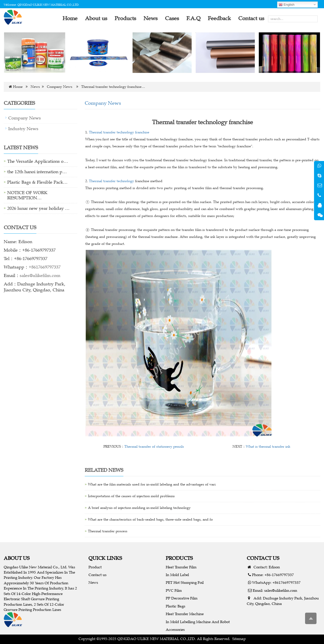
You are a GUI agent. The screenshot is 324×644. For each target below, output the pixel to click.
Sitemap (239, 639)
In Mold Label (177, 575)
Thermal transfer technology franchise (119, 132)
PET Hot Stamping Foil (185, 582)
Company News (60, 87)
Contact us (97, 575)
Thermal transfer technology (112, 181)
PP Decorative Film (182, 598)
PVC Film (174, 590)
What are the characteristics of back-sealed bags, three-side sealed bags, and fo (150, 519)
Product (95, 567)
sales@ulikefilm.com (40, 275)
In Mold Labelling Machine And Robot (198, 622)
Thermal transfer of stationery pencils (154, 447)
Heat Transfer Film (181, 567)
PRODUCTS (179, 558)
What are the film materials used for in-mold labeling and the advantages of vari (152, 484)
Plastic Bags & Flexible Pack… (37, 182)
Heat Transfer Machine (185, 614)
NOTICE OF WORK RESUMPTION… (27, 195)
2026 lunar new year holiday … (38, 208)
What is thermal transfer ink (268, 447)
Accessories (175, 629)
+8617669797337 (45, 267)
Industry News (23, 129)
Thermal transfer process (108, 531)
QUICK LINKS (105, 558)
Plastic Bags (175, 606)
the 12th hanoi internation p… (37, 172)
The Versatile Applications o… (38, 161)
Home (18, 87)
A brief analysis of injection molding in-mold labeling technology (139, 508)
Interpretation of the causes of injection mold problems (131, 496)
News (35, 87)
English (286, 5)
